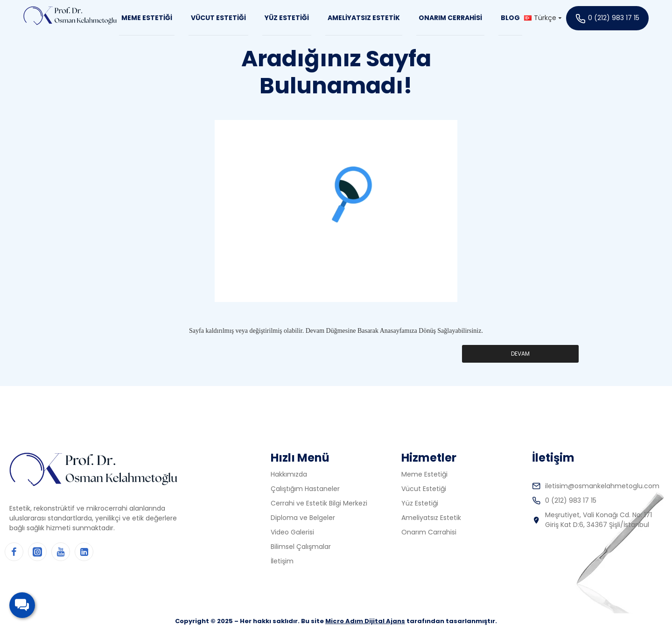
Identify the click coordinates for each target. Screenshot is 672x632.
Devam (520, 354)
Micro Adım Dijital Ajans (365, 621)
